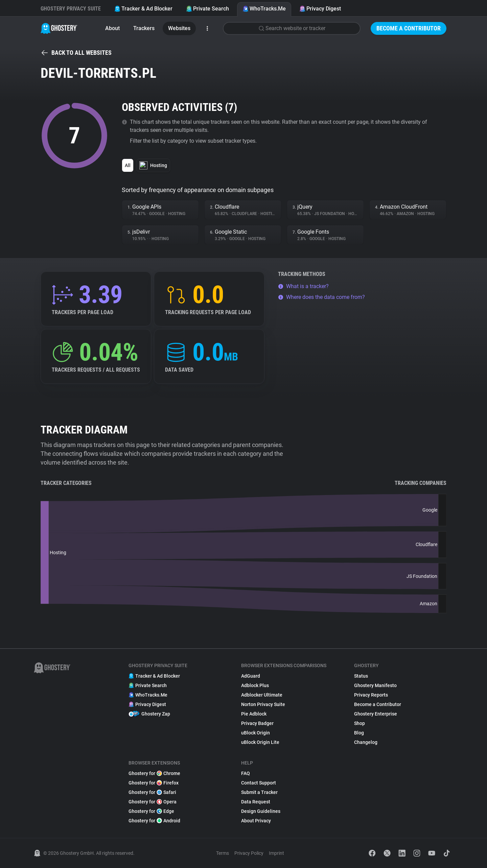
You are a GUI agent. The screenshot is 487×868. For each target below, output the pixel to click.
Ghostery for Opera (153, 802)
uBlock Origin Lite (260, 742)
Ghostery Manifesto (375, 685)
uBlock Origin (256, 733)
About (112, 28)
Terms (223, 853)
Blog (359, 733)
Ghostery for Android (154, 821)
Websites (179, 28)
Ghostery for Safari (152, 792)
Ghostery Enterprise (376, 714)
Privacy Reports (371, 695)
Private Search (207, 9)
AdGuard (251, 676)
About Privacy (256, 821)
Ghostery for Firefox (154, 783)
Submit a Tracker (259, 792)
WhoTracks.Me (264, 9)
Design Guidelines (261, 811)
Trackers (144, 28)
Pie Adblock (254, 714)
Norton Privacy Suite (263, 704)
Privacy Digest (320, 9)
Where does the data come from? (321, 297)
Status (361, 676)
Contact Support (259, 783)
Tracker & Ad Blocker (143, 9)
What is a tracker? (303, 286)
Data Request (256, 802)
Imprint (276, 853)
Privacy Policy (249, 853)
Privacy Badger (257, 723)
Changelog (366, 742)
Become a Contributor (409, 28)
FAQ (246, 773)
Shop (360, 723)
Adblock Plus (255, 685)
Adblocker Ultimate (262, 695)
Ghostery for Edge (151, 811)
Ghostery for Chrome (154, 773)
